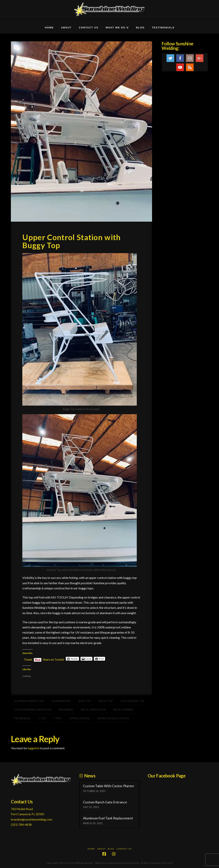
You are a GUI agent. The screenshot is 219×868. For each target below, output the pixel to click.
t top (42, 718)
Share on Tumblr (54, 659)
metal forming (123, 710)
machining (66, 710)
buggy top (106, 701)
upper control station (113, 718)
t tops (58, 718)
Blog (111, 849)
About (101, 849)
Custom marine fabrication (33, 710)
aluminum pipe (61, 701)
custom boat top (132, 701)
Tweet (28, 659)
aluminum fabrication (29, 701)
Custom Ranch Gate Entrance (105, 802)
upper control (80, 718)
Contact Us (124, 849)
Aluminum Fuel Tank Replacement (108, 818)
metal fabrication (93, 710)
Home (91, 849)
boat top (85, 701)
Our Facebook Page (167, 776)
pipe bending (22, 718)
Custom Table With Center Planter (109, 786)
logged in (33, 748)
